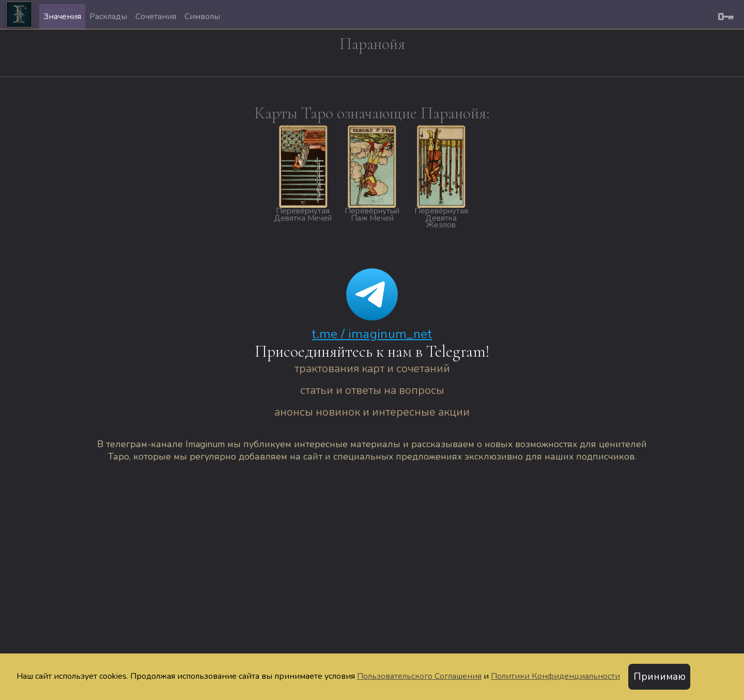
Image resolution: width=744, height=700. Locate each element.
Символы (202, 17)
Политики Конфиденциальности (555, 676)
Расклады (108, 17)
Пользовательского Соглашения (419, 676)
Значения (62, 17)
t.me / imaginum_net (372, 334)
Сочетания (156, 17)
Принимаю (660, 677)
